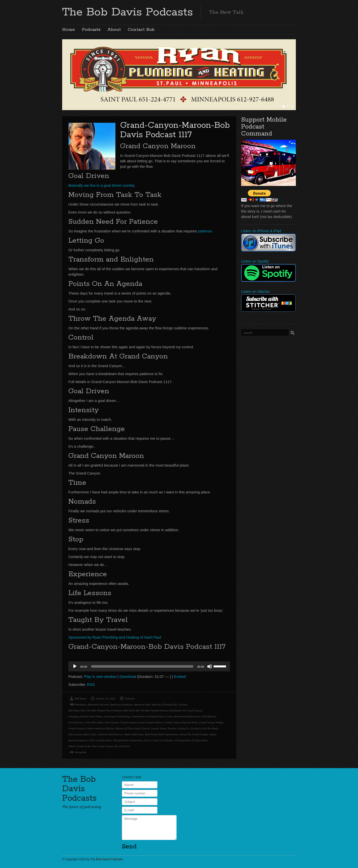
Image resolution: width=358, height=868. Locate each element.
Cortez (169, 716)
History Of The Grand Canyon (132, 728)
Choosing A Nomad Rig (117, 716)
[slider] (142, 666)
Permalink (81, 752)
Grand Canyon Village (211, 722)
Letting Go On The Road (204, 728)
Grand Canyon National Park (181, 722)
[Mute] (210, 666)
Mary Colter (90, 734)
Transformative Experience (128, 740)
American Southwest (121, 704)
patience (205, 231)
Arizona (183, 704)
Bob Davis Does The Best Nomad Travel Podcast (95, 710)
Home (68, 30)
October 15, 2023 (106, 698)
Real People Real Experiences (161, 734)
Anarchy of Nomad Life (164, 704)
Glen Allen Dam (94, 722)
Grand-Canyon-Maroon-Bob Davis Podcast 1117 (175, 130)
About (114, 30)
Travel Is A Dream (162, 740)
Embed (180, 676)
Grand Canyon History (151, 722)
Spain (213, 734)
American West (142, 704)
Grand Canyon (129, 722)
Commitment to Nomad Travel (147, 716)
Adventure (80, 704)
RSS (91, 684)
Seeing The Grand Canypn (194, 734)
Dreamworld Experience (187, 716)
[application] (149, 666)
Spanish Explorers (78, 740)
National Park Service (110, 734)
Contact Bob (141, 30)
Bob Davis (81, 698)
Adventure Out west (98, 704)
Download (128, 676)
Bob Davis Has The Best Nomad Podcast (146, 710)
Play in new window (100, 676)
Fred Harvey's (76, 722)
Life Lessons (75, 734)
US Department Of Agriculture (191, 740)
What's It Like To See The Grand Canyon (91, 746)
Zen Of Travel (122, 746)
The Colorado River (101, 740)
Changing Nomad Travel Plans (85, 716)
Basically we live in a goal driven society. (102, 185)
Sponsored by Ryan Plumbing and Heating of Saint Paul (115, 637)
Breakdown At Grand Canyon (186, 710)
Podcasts (91, 30)
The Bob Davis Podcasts (128, 12)
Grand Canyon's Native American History (91, 728)
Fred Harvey (209, 716)
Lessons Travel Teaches (163, 728)
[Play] (75, 666)
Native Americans (134, 734)
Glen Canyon (112, 722)
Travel (148, 740)
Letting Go (183, 728)
